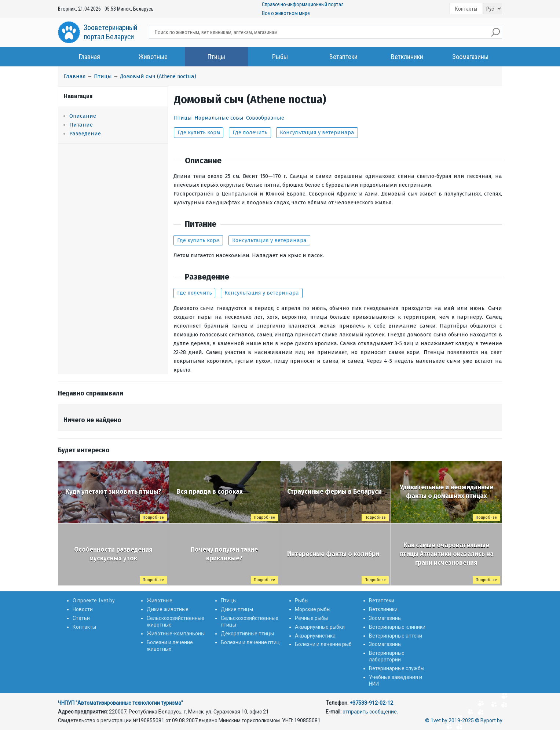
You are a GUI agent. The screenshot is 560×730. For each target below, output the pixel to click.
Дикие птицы (237, 609)
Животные (153, 57)
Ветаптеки (343, 57)
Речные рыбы (311, 618)
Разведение (85, 134)
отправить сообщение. (370, 712)
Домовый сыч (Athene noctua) (158, 76)
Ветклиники (407, 57)
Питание (81, 125)
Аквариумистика (315, 636)
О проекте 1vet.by (94, 601)
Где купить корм (199, 132)
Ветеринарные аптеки (396, 636)
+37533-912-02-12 (371, 703)
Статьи (81, 618)
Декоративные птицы (247, 634)
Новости (83, 609)
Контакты (466, 9)
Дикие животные (168, 609)
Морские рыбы (313, 609)
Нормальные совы (219, 118)
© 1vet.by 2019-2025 (449, 720)
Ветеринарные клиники (397, 627)
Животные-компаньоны (176, 634)
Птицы (216, 57)
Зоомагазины (470, 57)
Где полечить (250, 132)
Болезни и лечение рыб (323, 644)
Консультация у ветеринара (317, 132)
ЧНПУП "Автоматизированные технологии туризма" (120, 703)
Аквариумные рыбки (320, 627)
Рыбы (280, 57)
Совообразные (265, 118)
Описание (83, 116)
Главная (89, 57)
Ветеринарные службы (397, 668)
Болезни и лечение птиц (250, 642)
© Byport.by (489, 720)
